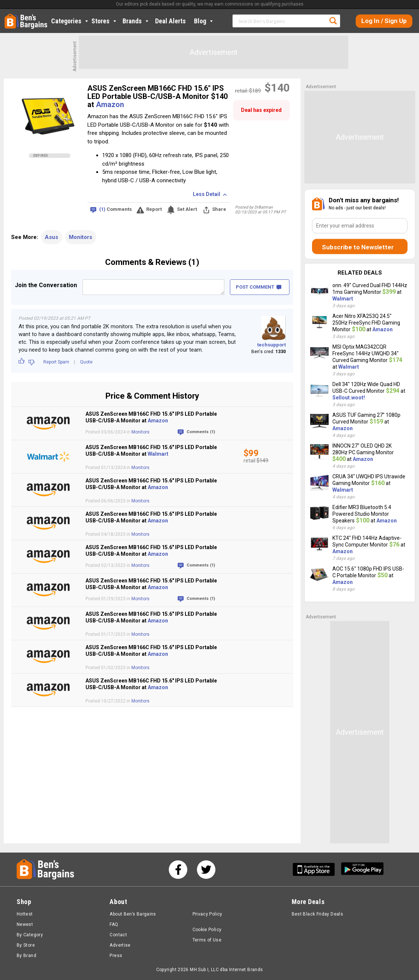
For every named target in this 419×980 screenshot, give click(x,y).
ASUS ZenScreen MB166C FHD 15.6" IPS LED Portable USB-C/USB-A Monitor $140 (157, 92)
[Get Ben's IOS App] (316, 869)
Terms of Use (207, 940)
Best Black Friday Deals (318, 914)
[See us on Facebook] (178, 870)
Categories (70, 21)
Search (333, 21)
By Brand (26, 956)
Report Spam (56, 362)
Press (116, 956)
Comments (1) (201, 432)
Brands (136, 21)
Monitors (81, 237)
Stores (105, 21)
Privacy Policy (207, 914)
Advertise (120, 945)
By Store (26, 945)
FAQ (114, 924)
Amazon (110, 104)
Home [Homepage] (10, 17)
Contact (118, 935)
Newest (25, 924)
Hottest (25, 914)
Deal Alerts (170, 21)
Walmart (158, 454)
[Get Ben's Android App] (362, 869)
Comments (115, 210)
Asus (51, 237)
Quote (86, 362)
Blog (204, 21)
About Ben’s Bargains (133, 914)
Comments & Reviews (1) (152, 262)
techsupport (271, 345)
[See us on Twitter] (206, 870)
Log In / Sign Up (384, 21)
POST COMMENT (259, 287)
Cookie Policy (207, 930)
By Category (30, 935)
